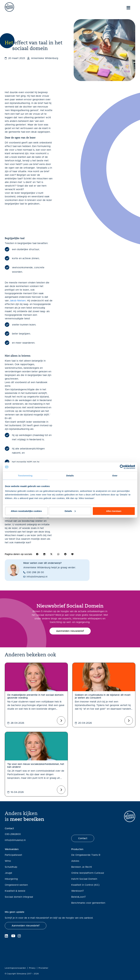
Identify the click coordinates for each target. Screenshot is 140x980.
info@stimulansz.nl (15, 840)
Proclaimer (43, 968)
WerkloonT (78, 891)
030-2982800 (13, 834)
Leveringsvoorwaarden (15, 968)
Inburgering (11, 879)
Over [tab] (115, 476)
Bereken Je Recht (82, 867)
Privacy (32, 968)
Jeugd (8, 873)
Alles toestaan (114, 511)
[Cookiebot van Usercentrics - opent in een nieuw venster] (122, 467)
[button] (37, 554)
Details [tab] (70, 476)
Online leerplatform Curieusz (88, 873)
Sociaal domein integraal (19, 897)
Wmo (8, 861)
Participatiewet (13, 855)
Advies (75, 861)
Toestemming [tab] (25, 476)
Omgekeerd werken (16, 885)
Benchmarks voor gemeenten (88, 903)
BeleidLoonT (79, 897)
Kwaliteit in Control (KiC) (85, 885)
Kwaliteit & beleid (15, 891)
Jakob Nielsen (18, 301)
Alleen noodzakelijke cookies (26, 511)
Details (70, 511)
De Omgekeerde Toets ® (86, 855)
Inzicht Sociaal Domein (84, 879)
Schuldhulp (11, 867)
